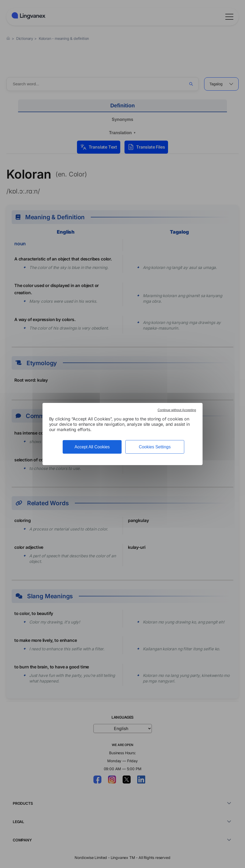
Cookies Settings (155, 447)
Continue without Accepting (177, 410)
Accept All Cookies (92, 447)
